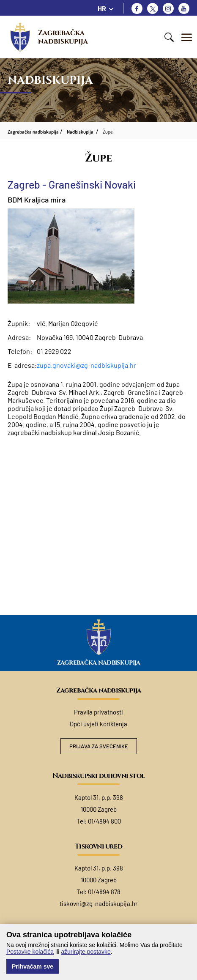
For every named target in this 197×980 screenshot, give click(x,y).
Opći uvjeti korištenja (98, 724)
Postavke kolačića (30, 952)
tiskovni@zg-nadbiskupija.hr (98, 903)
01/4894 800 (104, 821)
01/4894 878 (104, 892)
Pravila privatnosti (98, 712)
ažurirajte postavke (86, 952)
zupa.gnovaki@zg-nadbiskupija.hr (86, 365)
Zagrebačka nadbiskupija (63, 37)
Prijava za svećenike (99, 746)
